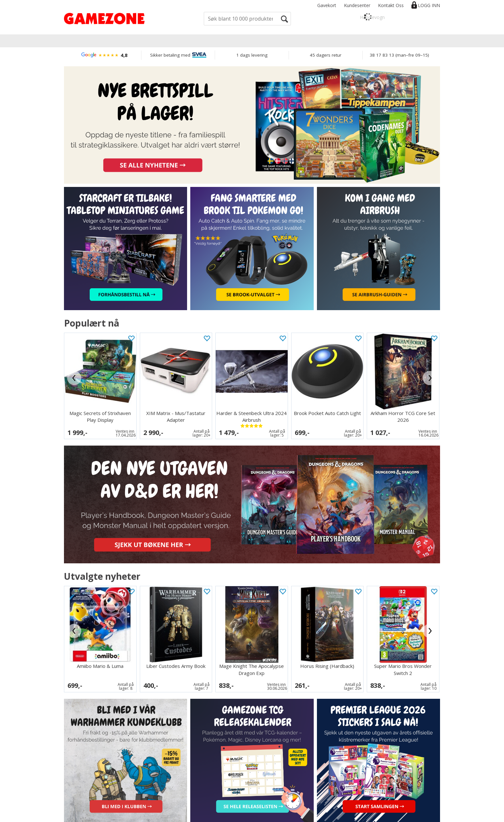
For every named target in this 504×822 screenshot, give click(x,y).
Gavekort (327, 5)
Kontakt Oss (391, 5)
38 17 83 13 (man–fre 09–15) (399, 55)
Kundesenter (357, 5)
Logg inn (429, 5)
